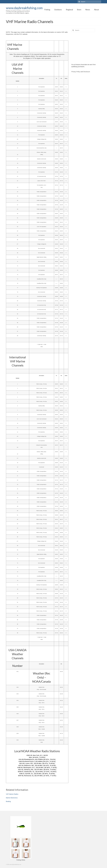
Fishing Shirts (21, 860)
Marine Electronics (12, 798)
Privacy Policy (76, 72)
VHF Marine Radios (12, 794)
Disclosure (87, 72)
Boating (8, 801)
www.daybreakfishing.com (24, 8)
